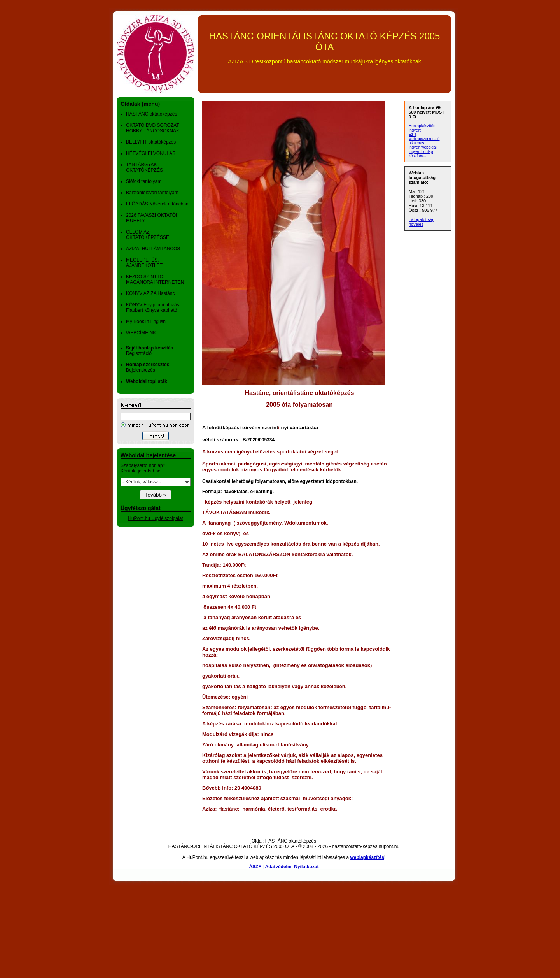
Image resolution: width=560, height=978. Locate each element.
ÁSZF (255, 867)
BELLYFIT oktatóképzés (151, 142)
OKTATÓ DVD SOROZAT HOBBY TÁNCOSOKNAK (153, 128)
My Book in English (146, 321)
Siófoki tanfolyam (144, 181)
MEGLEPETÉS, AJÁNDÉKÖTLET (144, 263)
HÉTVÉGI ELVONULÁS (151, 153)
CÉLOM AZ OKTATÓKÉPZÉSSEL (149, 235)
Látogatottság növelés (422, 222)
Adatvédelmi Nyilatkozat (292, 867)
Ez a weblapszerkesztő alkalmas (424, 139)
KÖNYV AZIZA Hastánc (150, 293)
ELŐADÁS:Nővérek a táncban (157, 204)
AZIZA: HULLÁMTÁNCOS (153, 249)
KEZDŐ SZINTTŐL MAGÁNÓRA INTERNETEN (155, 279)
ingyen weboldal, (423, 147)
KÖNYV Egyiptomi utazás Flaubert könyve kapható (153, 307)
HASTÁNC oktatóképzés (151, 114)
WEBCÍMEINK (141, 333)
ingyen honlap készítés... (421, 154)
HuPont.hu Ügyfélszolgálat (155, 518)
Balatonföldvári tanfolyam (152, 193)
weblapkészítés (367, 857)
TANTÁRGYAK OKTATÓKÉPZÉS (144, 167)
